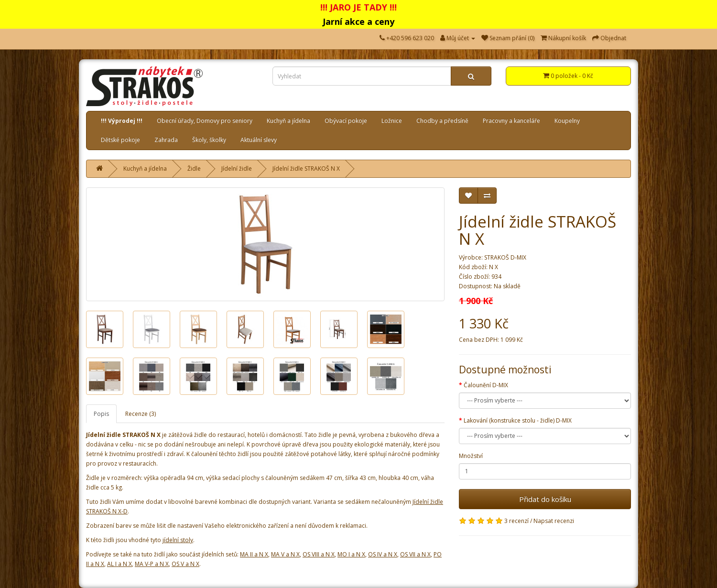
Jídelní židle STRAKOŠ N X (306, 169)
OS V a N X (185, 564)
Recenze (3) (141, 414)
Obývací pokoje (346, 121)
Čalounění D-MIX (486, 385)
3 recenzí (516, 521)
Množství (471, 456)
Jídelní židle (237, 169)
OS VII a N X (415, 554)
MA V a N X (285, 554)
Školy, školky (209, 140)
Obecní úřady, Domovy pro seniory (205, 121)
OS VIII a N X (319, 554)
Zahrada (166, 140)
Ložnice (392, 121)
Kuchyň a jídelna (288, 121)
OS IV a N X (383, 554)
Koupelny (567, 121)
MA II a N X (254, 554)
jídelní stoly (178, 540)
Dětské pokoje (120, 140)
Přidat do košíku (545, 499)
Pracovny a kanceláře (511, 121)
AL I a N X (119, 564)
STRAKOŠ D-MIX (505, 257)
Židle (194, 169)
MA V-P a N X (152, 564)
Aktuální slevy (259, 140)
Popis (101, 414)
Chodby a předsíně (442, 121)
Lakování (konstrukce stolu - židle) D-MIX (518, 420)
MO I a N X (351, 554)
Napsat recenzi (554, 521)
